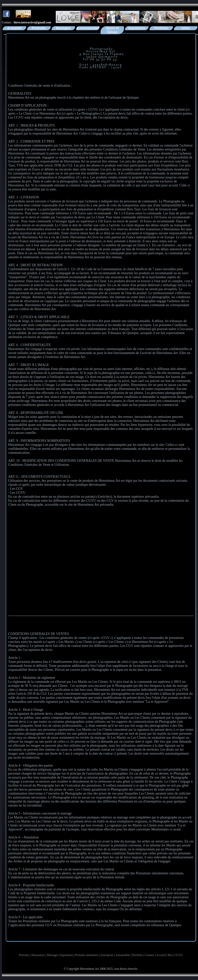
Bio (170, 955)
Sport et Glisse (112, 30)
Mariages (63, 28)
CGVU (179, 955)
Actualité (14, 28)
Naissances (38, 955)
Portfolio (161, 28)
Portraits (39, 28)
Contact (150, 955)
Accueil (161, 955)
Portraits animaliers (87, 955)
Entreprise (107, 955)
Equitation (137, 28)
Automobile (123, 955)
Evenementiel (88, 28)
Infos (186, 28)
